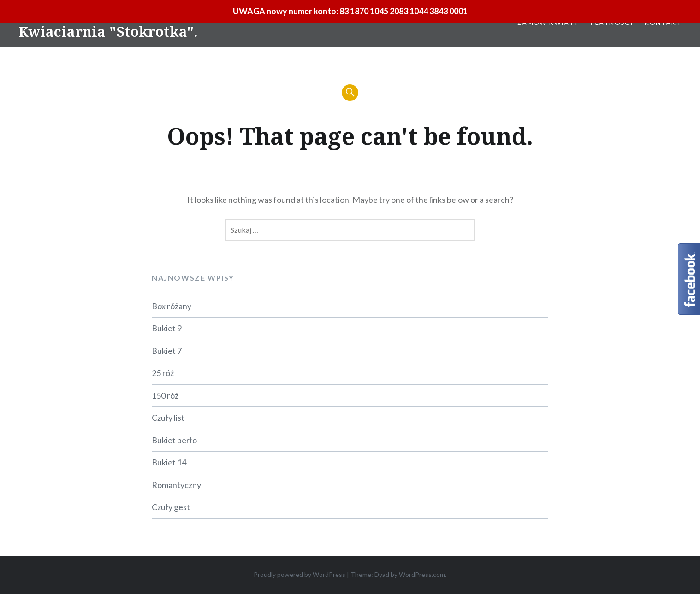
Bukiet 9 (167, 328)
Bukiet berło (174, 440)
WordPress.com (422, 574)
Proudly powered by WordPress (300, 574)
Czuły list (168, 418)
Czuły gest (171, 507)
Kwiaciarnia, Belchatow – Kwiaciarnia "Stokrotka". (108, 23)
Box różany (172, 306)
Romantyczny (176, 485)
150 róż (165, 395)
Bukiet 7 (167, 351)
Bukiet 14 (169, 462)
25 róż (163, 373)
